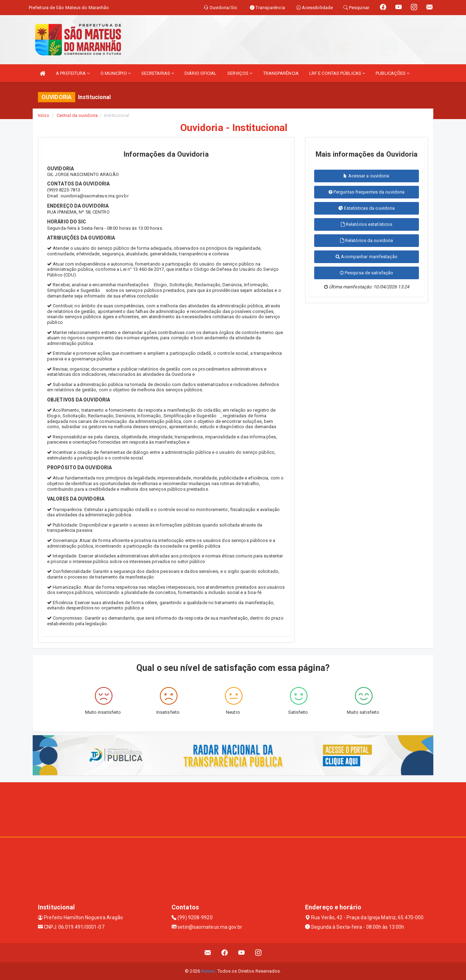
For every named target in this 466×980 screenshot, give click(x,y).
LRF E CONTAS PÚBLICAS (337, 73)
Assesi (208, 971)
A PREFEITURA (73, 73)
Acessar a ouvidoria (366, 176)
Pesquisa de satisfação (367, 273)
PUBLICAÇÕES (393, 73)
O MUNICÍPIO (116, 73)
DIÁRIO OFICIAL (200, 73)
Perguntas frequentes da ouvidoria (367, 192)
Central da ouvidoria (77, 115)
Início (44, 115)
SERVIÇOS (240, 73)
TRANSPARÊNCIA (281, 73)
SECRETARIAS (158, 73)
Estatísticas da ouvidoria (367, 208)
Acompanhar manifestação (367, 257)
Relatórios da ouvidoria (367, 240)
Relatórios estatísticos (367, 224)
